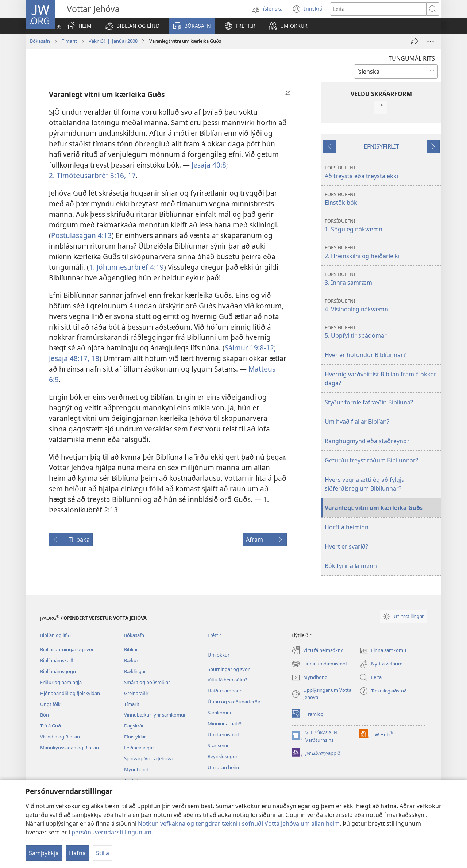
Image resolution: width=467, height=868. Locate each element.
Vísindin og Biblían (60, 737)
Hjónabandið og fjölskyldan (70, 693)
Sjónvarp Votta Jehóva (148, 758)
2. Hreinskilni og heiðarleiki (382, 252)
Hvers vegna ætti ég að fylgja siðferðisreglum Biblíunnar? (365, 484)
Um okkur (219, 655)
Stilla (103, 853)
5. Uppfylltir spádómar (382, 332)
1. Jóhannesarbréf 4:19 (126, 267)
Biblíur (131, 649)
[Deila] (414, 41)
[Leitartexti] (378, 9)
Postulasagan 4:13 (81, 235)
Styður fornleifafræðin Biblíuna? (369, 402)
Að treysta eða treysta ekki (382, 172)
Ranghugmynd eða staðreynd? (367, 441)
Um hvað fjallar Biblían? (357, 422)
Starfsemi (218, 745)
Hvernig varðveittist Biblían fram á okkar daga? (381, 379)
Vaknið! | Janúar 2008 (113, 41)
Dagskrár (134, 726)
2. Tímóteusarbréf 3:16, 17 (92, 175)
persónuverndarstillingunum (111, 832)
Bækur (131, 660)
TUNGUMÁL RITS (412, 58)
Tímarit (69, 41)
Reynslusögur (223, 756)
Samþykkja (44, 853)
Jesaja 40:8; (210, 165)
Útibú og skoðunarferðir (234, 702)
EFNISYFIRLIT (381, 146)
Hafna (77, 853)
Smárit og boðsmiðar (147, 682)
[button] (132, 26)
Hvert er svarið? (346, 546)
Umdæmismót (223, 734)
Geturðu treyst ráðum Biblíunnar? (371, 460)
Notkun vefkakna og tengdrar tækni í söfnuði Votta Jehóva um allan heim (239, 823)
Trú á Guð (51, 726)
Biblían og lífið (55, 635)
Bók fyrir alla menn (351, 566)
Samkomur (220, 713)
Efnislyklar (135, 737)
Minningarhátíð (225, 723)
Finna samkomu (383, 650)
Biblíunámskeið (57, 660)
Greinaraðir (136, 693)
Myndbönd (136, 769)
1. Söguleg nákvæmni (382, 225)
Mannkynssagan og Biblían (70, 748)
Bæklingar (135, 671)
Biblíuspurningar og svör (67, 649)
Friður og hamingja (61, 682)
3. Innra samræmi (382, 279)
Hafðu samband (225, 691)
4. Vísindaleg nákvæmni (382, 305)
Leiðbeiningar (139, 748)
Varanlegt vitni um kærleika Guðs (374, 508)
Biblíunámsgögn (58, 671)
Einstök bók (382, 199)
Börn (45, 715)
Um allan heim (223, 767)
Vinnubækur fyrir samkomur (155, 715)
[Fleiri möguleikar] (431, 41)
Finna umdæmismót (319, 664)
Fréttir (214, 635)
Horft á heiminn (347, 527)
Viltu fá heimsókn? (227, 680)
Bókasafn (40, 41)
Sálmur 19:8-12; (250, 348)
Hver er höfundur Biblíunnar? (365, 355)
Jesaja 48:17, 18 (74, 358)
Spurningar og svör (229, 669)
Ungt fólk (50, 704)
